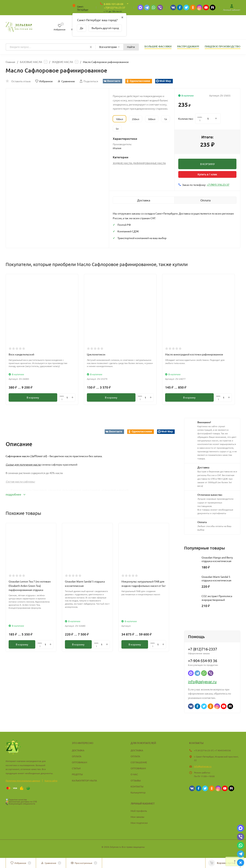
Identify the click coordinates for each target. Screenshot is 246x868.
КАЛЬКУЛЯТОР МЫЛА (84, 780)
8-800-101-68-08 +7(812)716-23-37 (114, 6)
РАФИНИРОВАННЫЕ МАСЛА (150, 163)
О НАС (134, 774)
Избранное (44, 81)
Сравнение (66, 81)
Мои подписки (139, 823)
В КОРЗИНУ (207, 164)
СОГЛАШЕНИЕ (139, 762)
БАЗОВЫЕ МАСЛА (31, 62)
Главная (10, 62)
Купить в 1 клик (207, 174)
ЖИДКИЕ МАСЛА (62, 62)
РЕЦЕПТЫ (77, 774)
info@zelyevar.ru (202, 681)
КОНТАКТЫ (137, 786)
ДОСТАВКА (78, 750)
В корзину (33, 398)
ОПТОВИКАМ (79, 762)
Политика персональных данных (23, 781)
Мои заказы (137, 817)
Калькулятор (138, 792)
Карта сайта (51, 781)
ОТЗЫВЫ (136, 780)
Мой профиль (139, 811)
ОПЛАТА (77, 756)
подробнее (15, 494)
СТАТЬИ (76, 768)
